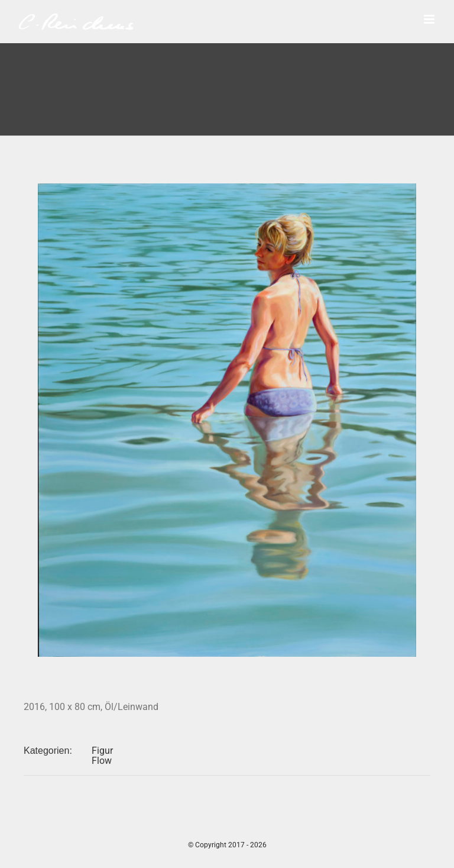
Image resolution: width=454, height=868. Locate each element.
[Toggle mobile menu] (430, 19)
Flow (102, 761)
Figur (102, 751)
